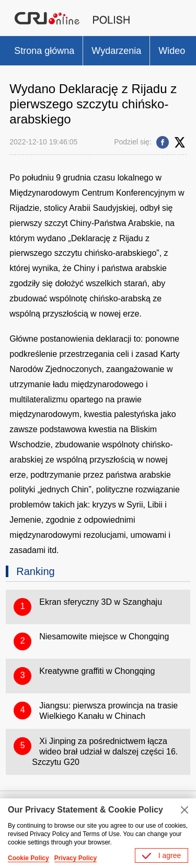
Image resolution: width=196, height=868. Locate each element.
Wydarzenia (116, 51)
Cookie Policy (28, 858)
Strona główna (44, 51)
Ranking (35, 571)
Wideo (172, 51)
